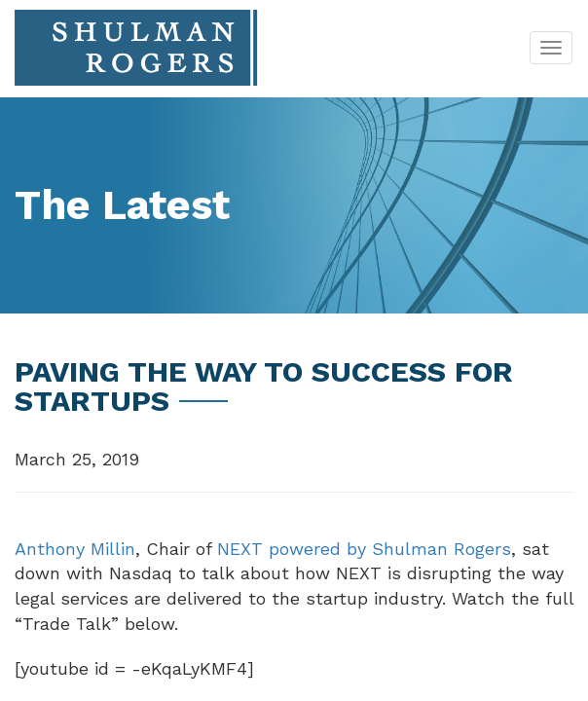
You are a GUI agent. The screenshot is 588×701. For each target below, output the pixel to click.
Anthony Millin (75, 549)
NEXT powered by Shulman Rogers (364, 549)
